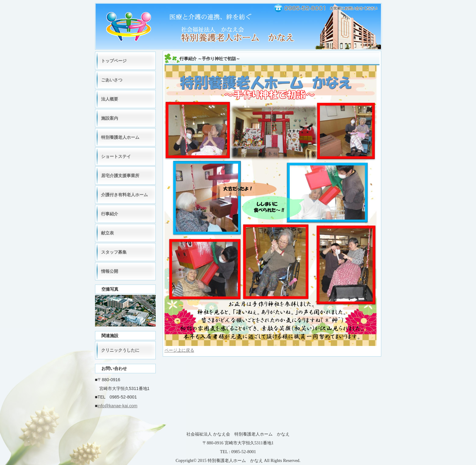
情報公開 (110, 271)
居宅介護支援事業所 (120, 176)
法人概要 (110, 99)
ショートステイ (116, 156)
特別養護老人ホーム (120, 137)
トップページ (114, 61)
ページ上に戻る (179, 350)
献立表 (107, 233)
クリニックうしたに (120, 350)
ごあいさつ (112, 80)
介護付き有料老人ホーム (124, 195)
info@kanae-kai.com (117, 406)
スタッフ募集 (114, 252)
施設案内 (110, 118)
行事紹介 (110, 214)
